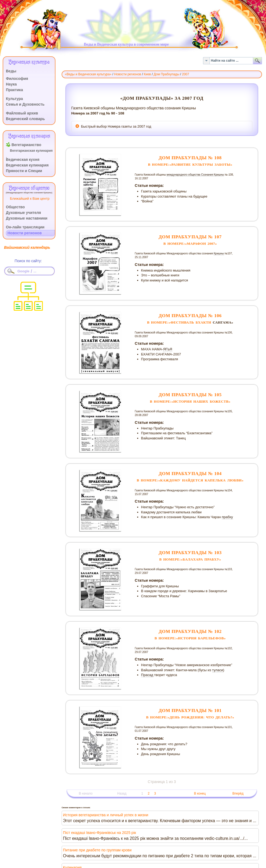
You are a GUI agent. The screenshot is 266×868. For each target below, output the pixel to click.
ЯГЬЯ (168, 349)
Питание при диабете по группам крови (97, 850)
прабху (227, 517)
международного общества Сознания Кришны (195, 175)
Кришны (219, 253)
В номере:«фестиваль (171, 322)
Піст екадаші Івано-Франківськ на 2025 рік (100, 833)
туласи (218, 670)
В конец (200, 793)
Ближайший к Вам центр (30, 199)
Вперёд (238, 793)
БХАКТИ (203, 322)
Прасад (147, 675)
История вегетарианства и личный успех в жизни (106, 815)
